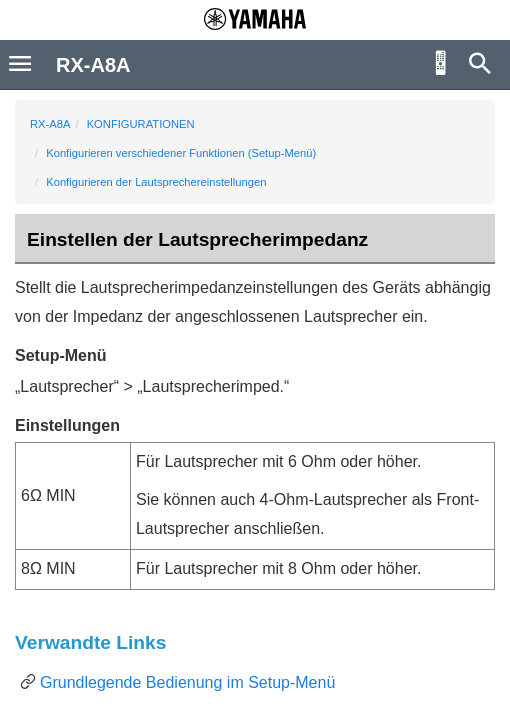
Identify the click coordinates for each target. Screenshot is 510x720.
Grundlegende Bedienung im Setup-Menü (187, 682)
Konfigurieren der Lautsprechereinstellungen (156, 182)
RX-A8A (50, 124)
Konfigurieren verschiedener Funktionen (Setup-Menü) (181, 153)
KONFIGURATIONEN (141, 124)
